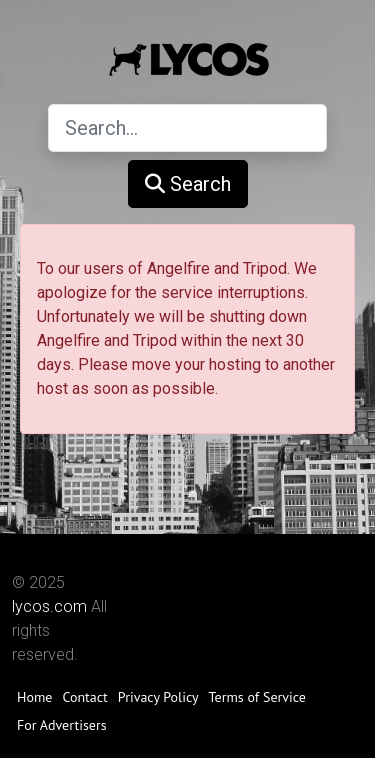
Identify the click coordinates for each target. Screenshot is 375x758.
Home (34, 697)
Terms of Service (257, 697)
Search (188, 184)
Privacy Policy (158, 697)
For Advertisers (62, 725)
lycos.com (49, 606)
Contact (84, 697)
